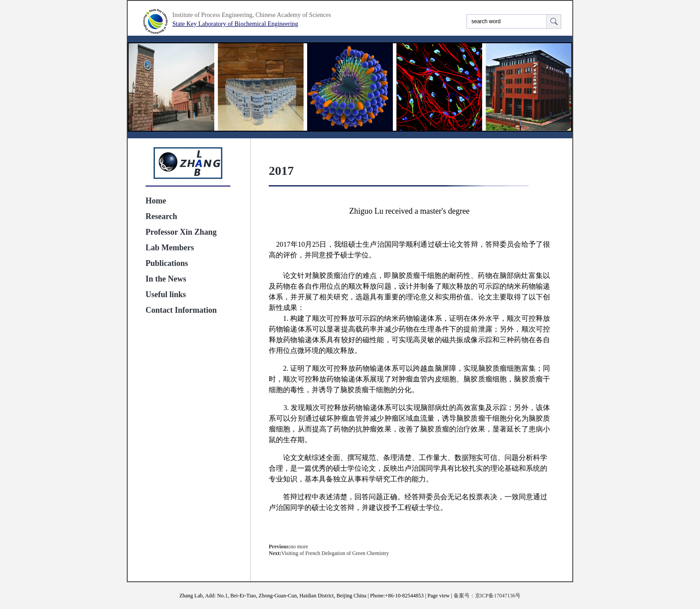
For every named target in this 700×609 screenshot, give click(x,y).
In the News (166, 279)
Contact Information (181, 310)
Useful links (166, 294)
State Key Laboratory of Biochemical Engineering (235, 24)
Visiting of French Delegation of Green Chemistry (335, 553)
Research (161, 216)
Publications (167, 263)
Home (156, 201)
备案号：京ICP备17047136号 (487, 596)
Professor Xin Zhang (181, 232)
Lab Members (170, 248)
